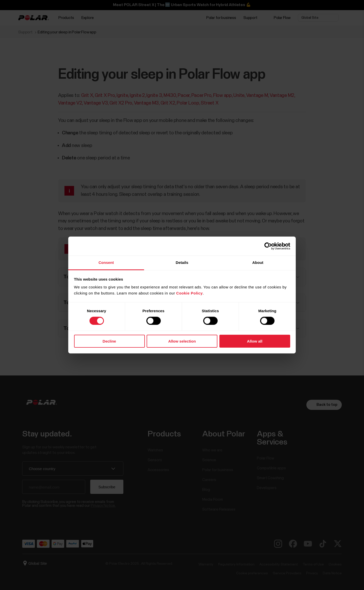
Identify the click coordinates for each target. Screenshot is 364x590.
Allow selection (182, 341)
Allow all (255, 341)
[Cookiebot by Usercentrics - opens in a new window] (268, 246)
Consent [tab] (106, 262)
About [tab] (258, 262)
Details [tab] (182, 262)
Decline (109, 341)
